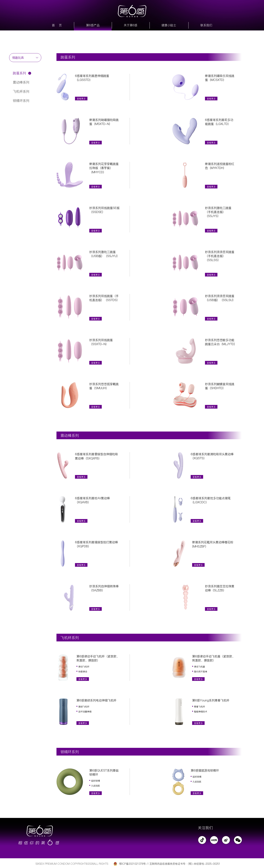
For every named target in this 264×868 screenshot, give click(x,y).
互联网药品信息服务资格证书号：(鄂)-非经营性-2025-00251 (185, 864)
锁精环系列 (21, 101)
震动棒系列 (21, 82)
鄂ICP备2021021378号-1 (134, 864)
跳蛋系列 (19, 73)
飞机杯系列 (21, 91)
